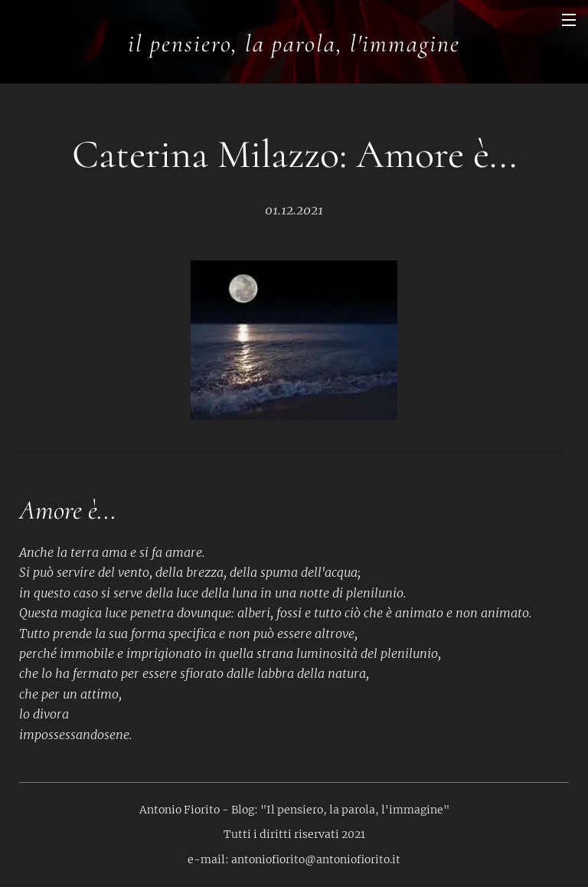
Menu (569, 20)
